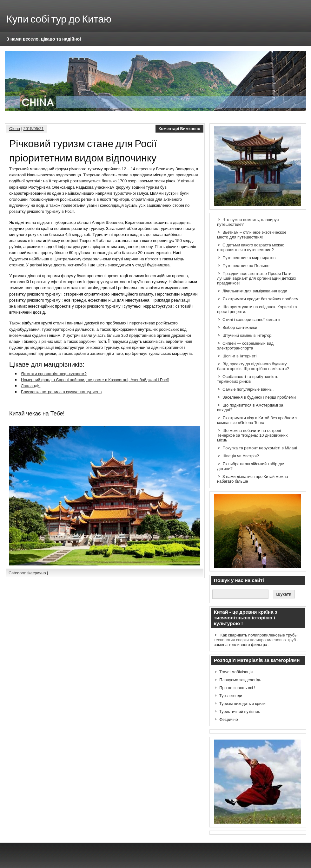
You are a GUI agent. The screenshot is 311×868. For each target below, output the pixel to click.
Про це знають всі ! (237, 688)
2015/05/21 (34, 129)
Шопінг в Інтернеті (239, 356)
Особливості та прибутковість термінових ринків (248, 379)
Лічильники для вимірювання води (255, 291)
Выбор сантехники (240, 327)
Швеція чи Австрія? (241, 456)
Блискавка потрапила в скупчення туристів (61, 392)
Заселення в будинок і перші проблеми (259, 397)
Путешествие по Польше (246, 266)
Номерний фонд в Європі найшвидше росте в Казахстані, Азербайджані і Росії (95, 380)
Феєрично (37, 573)
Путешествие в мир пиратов (249, 258)
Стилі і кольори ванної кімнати (251, 320)
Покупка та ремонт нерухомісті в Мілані (260, 448)
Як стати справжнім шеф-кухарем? (54, 374)
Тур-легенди (231, 696)
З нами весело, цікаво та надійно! (44, 39)
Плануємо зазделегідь (240, 680)
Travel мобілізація (236, 672)
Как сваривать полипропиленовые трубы (259, 635)
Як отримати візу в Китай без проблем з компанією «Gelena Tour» (257, 420)
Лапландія (31, 386)
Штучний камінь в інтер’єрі (247, 335)
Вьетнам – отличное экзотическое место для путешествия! (252, 235)
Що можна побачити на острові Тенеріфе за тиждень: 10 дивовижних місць (252, 435)
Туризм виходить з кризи (242, 704)
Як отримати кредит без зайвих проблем (261, 299)
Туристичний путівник (239, 711)
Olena (15, 129)
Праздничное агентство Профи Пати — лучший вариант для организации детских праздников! (257, 278)
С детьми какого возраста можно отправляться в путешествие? (251, 247)
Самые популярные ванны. (248, 389)
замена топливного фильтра (241, 645)
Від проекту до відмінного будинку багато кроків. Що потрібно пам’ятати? (253, 366)
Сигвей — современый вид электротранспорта (245, 346)
